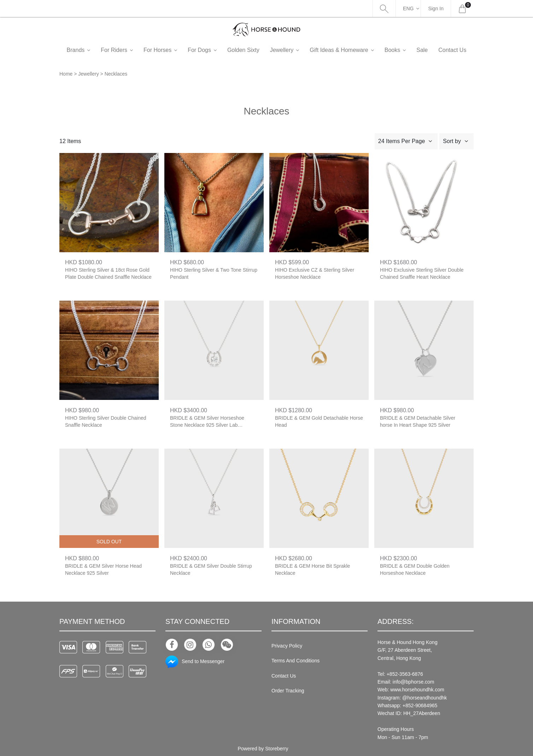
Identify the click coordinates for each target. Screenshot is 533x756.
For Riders (126, 50)
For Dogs (211, 50)
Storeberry (277, 749)
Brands (87, 50)
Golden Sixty (255, 50)
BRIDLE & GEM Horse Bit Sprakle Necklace (312, 569)
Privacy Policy (287, 646)
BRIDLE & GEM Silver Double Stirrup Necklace (211, 569)
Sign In (436, 8)
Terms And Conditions (295, 661)
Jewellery (294, 50)
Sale (434, 50)
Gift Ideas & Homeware (350, 50)
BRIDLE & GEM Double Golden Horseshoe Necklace (415, 569)
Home (66, 74)
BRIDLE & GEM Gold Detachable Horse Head (319, 421)
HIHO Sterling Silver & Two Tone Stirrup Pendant (214, 273)
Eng (408, 8)
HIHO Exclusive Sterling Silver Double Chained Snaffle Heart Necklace (422, 273)
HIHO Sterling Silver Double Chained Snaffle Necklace (106, 421)
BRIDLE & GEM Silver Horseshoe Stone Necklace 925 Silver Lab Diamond (207, 422)
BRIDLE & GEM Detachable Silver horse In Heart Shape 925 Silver (418, 421)
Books (404, 50)
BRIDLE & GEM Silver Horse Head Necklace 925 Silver (103, 569)
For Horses (169, 50)
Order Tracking (288, 691)
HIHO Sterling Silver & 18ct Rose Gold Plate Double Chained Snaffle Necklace (108, 273)
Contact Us (284, 676)
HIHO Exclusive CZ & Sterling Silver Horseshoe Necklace (315, 273)
